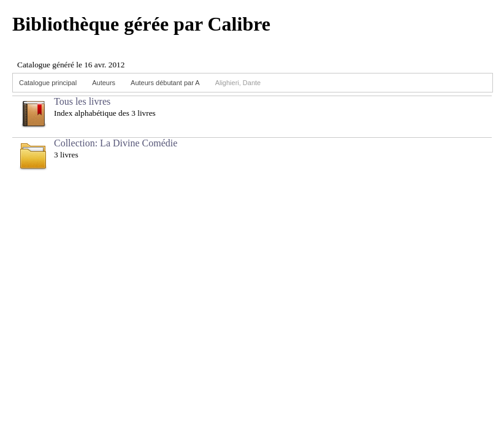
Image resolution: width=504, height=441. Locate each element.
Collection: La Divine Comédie (116, 143)
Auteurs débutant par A (165, 83)
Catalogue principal (48, 83)
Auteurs (104, 83)
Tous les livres (82, 101)
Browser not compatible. (104, 60)
